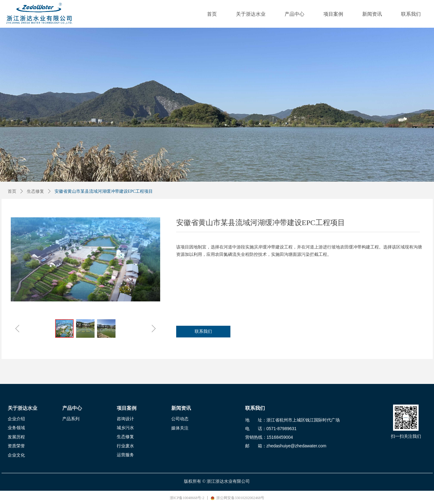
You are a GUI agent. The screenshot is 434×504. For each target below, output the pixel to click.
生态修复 (35, 191)
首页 (12, 191)
